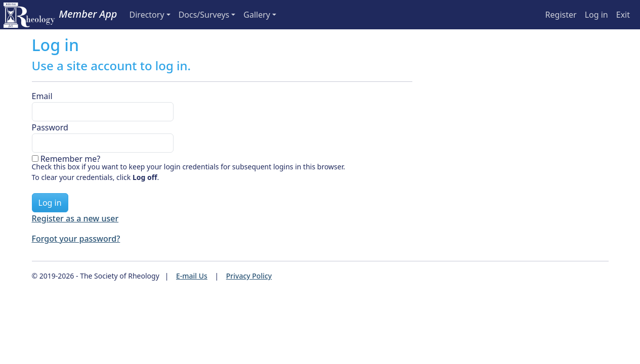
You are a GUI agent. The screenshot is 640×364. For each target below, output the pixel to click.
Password (50, 127)
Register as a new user (75, 218)
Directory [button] (147, 15)
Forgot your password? (76, 239)
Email (42, 96)
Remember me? (70, 159)
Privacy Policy (249, 276)
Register (561, 15)
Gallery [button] (257, 15)
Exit (623, 15)
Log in (596, 15)
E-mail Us (192, 276)
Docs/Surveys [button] (204, 15)
